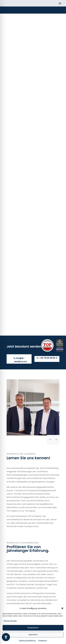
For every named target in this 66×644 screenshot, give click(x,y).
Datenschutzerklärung (27, 640)
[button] (62, 608)
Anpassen (33, 634)
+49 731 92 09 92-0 (48, 358)
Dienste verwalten (10, 621)
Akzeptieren (33, 628)
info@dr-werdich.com (20, 360)
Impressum (43, 640)
